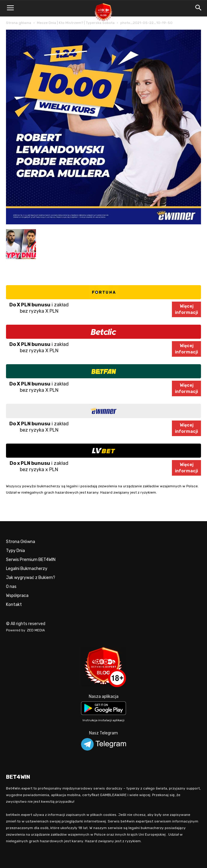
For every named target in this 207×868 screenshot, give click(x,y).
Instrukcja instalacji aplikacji (103, 720)
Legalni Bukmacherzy (27, 569)
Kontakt (14, 605)
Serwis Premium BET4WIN (31, 560)
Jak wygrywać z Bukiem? (31, 578)
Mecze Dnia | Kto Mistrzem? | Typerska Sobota (76, 23)
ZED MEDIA (36, 630)
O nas (11, 587)
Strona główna (19, 23)
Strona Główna (21, 542)
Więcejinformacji (186, 309)
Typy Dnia (15, 551)
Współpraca (17, 596)
